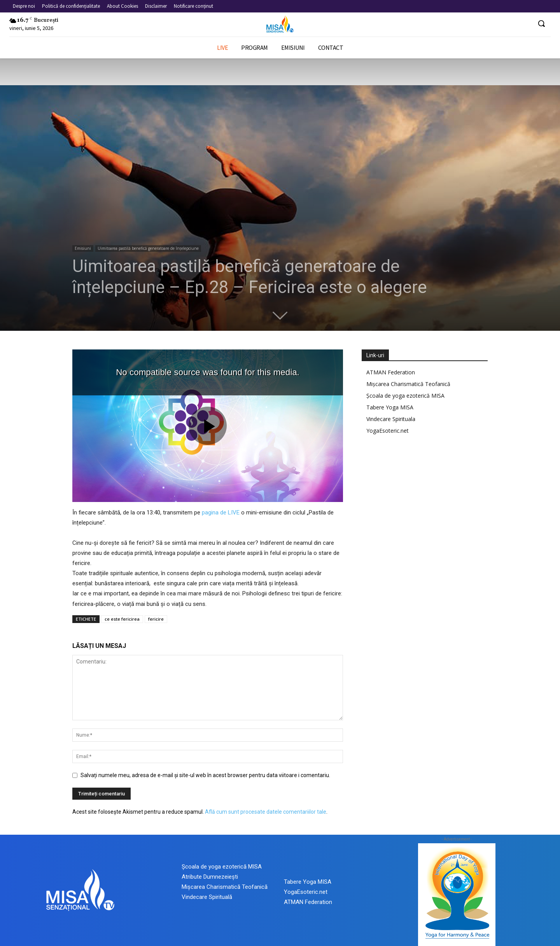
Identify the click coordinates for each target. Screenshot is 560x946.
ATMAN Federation (391, 372)
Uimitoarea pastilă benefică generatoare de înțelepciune (148, 248)
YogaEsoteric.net (388, 431)
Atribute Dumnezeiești (210, 877)
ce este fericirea (122, 619)
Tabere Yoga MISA (390, 407)
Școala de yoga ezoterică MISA (405, 396)
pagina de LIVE (221, 512)
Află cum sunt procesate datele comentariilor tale (266, 812)
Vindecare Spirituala (391, 419)
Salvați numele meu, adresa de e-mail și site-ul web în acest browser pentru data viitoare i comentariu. (205, 775)
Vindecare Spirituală (207, 897)
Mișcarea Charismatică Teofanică (408, 384)
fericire (156, 619)
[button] (541, 23)
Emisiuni (83, 248)
